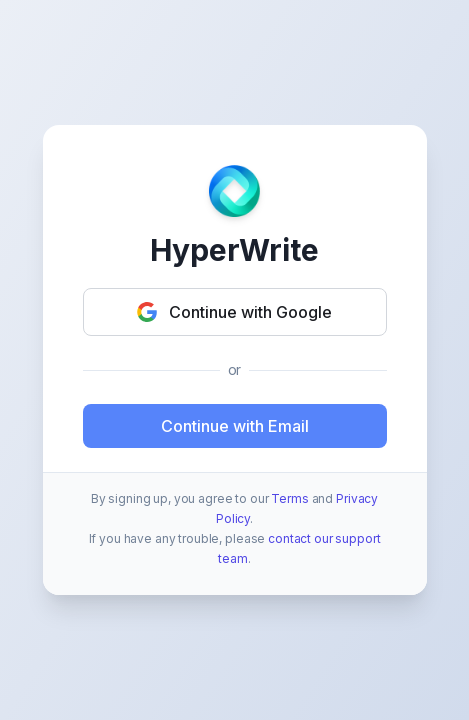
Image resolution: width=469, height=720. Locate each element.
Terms (289, 498)
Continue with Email (235, 426)
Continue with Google (234, 312)
